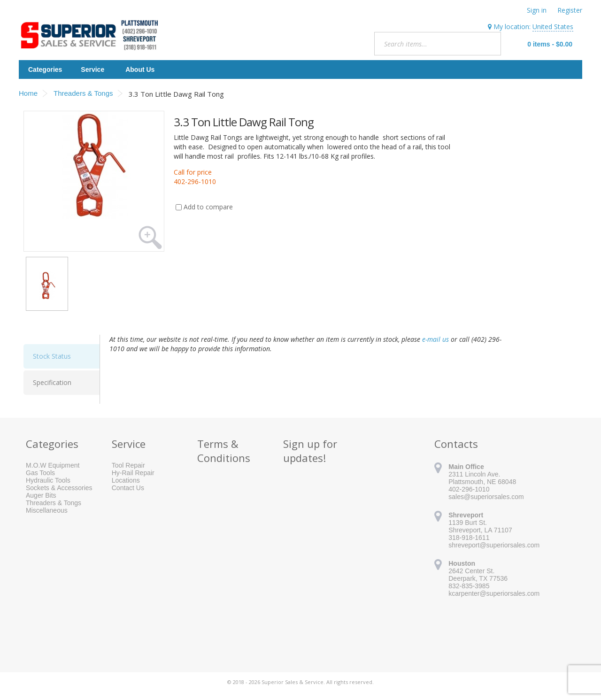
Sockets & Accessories (59, 488)
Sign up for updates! (310, 451)
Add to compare (208, 207)
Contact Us (128, 488)
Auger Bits (41, 495)
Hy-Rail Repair (133, 473)
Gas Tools (40, 473)
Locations (126, 480)
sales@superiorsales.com (486, 497)
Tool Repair (128, 465)
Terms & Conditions (224, 451)
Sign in (537, 10)
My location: (531, 27)
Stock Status (52, 356)
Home (28, 93)
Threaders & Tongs (54, 503)
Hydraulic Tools (48, 480)
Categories (45, 69)
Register (570, 10)
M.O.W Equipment (53, 465)
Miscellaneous (47, 510)
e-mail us (435, 339)
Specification (52, 382)
